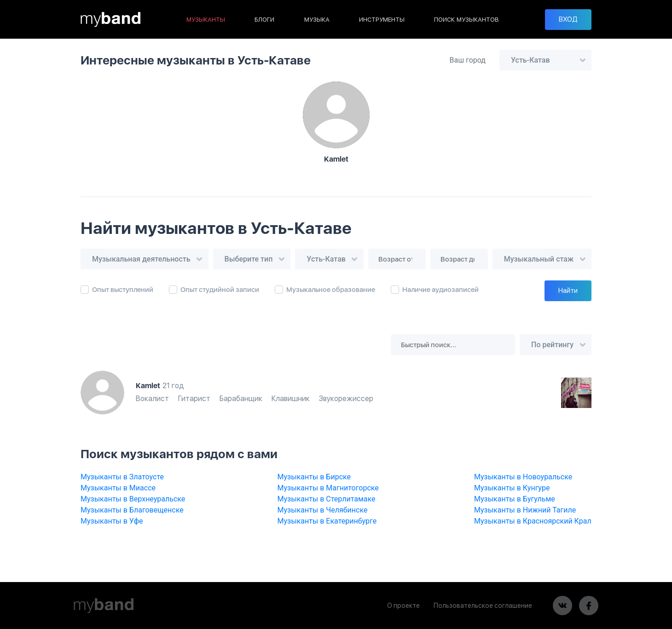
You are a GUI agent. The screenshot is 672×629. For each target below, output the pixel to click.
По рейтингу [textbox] (552, 345)
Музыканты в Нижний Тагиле (525, 510)
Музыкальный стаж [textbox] (539, 259)
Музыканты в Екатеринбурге (327, 521)
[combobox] (545, 60)
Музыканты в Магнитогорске (328, 488)
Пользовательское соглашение (483, 606)
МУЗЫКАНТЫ (206, 20)
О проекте (403, 606)
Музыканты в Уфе (112, 521)
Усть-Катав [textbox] (530, 60)
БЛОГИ (264, 20)
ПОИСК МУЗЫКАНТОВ (466, 20)
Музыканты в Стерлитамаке (327, 499)
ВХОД (568, 19)
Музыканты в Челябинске (323, 510)
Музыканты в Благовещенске (132, 510)
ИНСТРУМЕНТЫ (382, 20)
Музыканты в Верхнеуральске (133, 499)
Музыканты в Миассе (118, 488)
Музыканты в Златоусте (122, 477)
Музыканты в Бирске (314, 477)
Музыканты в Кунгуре (512, 488)
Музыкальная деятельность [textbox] (141, 259)
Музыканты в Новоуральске (523, 477)
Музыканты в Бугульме (515, 499)
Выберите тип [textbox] (249, 259)
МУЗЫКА (317, 20)
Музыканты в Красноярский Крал (533, 521)
